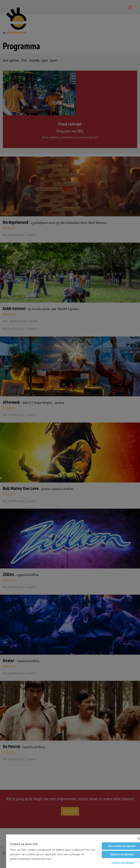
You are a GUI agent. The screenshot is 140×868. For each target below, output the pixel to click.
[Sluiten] (138, 838)
